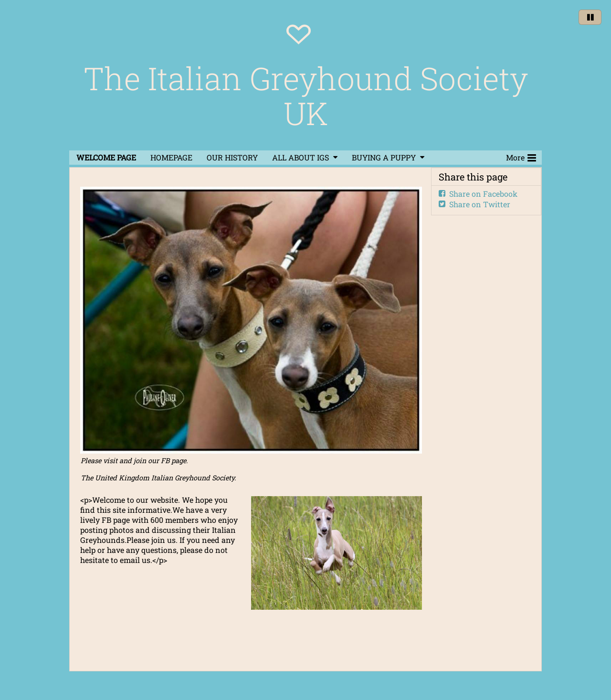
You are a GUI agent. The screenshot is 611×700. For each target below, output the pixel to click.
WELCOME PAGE (106, 157)
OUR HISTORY (232, 157)
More (521, 157)
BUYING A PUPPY (384, 157)
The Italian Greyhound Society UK (306, 95)
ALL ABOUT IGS (300, 157)
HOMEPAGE (171, 157)
